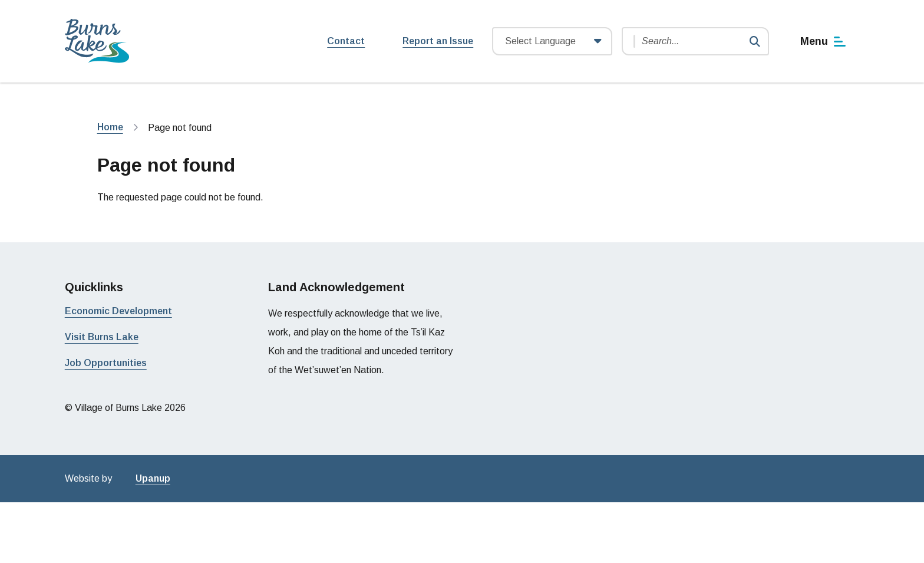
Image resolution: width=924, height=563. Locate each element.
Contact (346, 41)
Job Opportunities (106, 363)
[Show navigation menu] (824, 41)
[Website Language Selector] (552, 41)
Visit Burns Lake (102, 337)
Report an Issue (438, 41)
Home (110, 127)
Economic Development (118, 311)
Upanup (153, 478)
